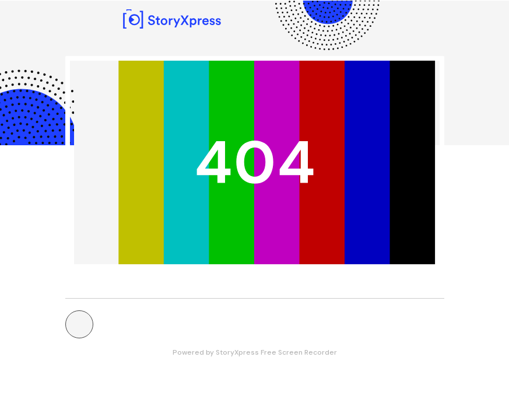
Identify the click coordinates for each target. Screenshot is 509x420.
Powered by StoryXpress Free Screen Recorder (255, 352)
